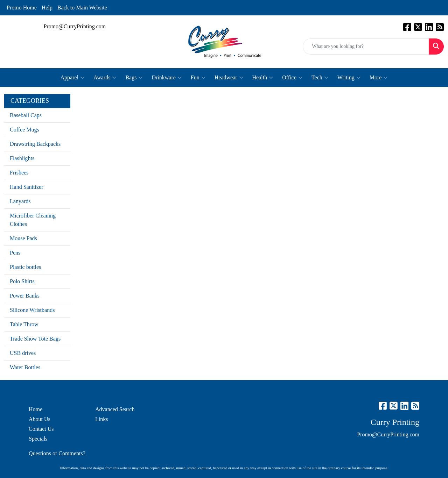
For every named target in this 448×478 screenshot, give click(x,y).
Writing (349, 78)
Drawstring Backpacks (35, 144)
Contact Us (41, 429)
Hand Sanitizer (27, 187)
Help (47, 8)
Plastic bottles (25, 267)
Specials (38, 439)
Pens (15, 253)
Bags (134, 78)
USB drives (23, 353)
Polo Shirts (22, 281)
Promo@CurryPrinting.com (75, 26)
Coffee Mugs (24, 130)
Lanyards (20, 201)
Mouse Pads (23, 238)
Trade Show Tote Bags (35, 339)
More (379, 78)
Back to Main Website (82, 8)
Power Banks (25, 296)
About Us (40, 419)
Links (101, 419)
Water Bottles (25, 367)
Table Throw (24, 324)
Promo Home (22, 8)
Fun (198, 78)
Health (263, 78)
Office (292, 78)
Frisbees (19, 173)
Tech (320, 78)
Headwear (229, 78)
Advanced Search (115, 409)
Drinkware (166, 78)
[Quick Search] (366, 47)
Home (36, 409)
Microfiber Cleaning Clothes (33, 220)
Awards (105, 78)
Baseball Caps (26, 115)
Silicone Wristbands (32, 310)
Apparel (73, 78)
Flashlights (22, 158)
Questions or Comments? (57, 453)
